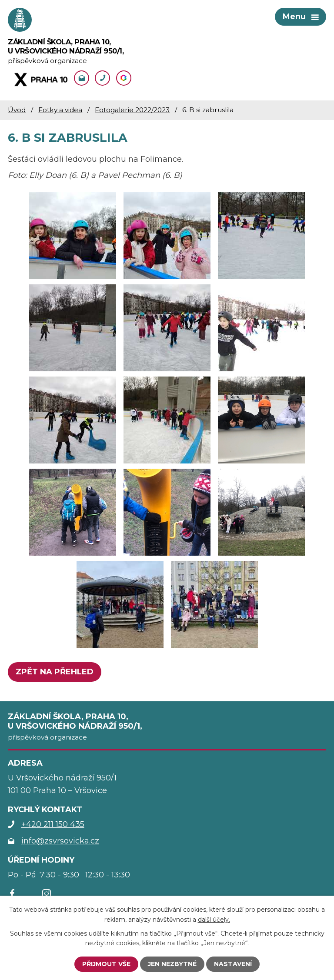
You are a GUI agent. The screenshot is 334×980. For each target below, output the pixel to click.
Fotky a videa (60, 110)
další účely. (214, 919)
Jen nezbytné (172, 964)
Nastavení (233, 964)
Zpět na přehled (55, 672)
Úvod (17, 110)
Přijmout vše (106, 964)
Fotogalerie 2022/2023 (132, 110)
